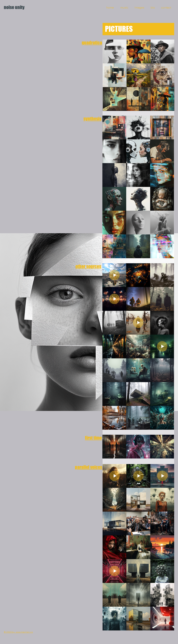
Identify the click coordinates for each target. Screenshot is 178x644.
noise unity (14, 7)
